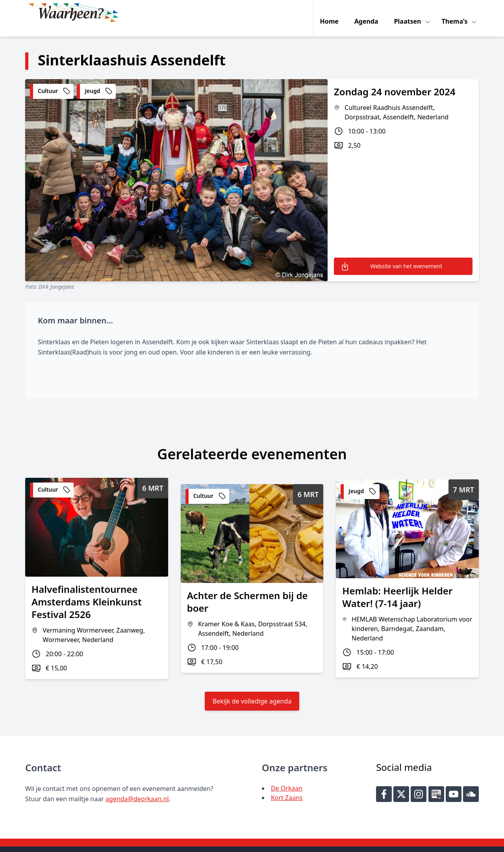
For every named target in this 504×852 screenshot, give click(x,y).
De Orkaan (287, 776)
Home (331, 13)
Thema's (457, 13)
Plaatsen (410, 13)
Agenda (368, 13)
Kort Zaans (287, 786)
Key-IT (369, 843)
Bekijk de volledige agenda (252, 689)
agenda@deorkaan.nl (137, 787)
